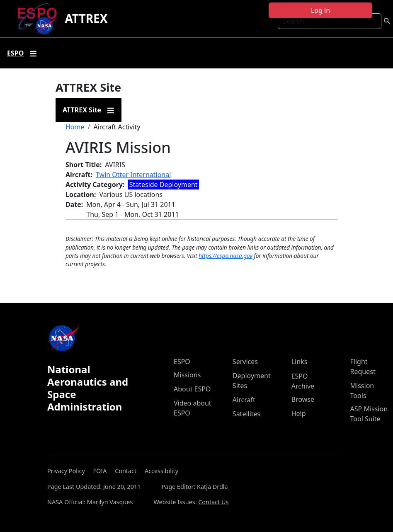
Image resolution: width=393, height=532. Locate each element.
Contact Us (213, 502)
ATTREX (86, 18)
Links (300, 362)
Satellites (246, 414)
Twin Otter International (133, 175)
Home (75, 127)
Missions (187, 375)
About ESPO (192, 389)
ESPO (182, 362)
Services (245, 362)
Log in (320, 10)
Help (299, 413)
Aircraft (244, 400)
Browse (303, 399)
